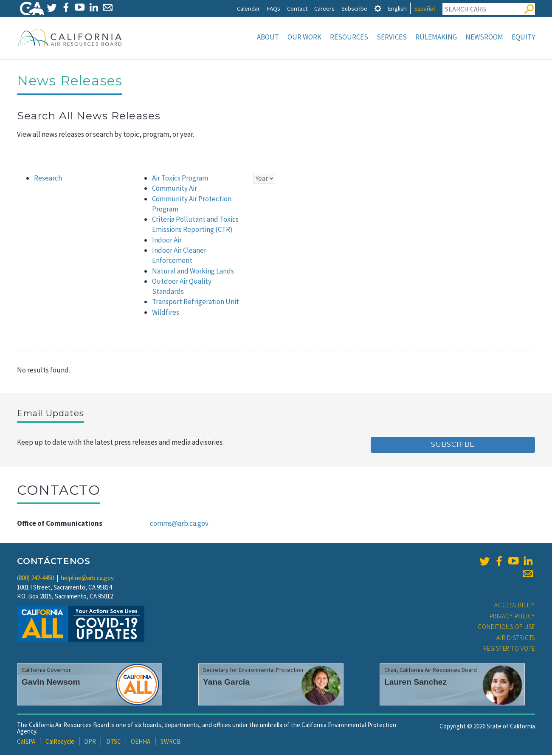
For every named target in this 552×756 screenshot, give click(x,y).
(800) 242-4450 (35, 579)
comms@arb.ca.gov (179, 524)
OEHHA (141, 742)
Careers (324, 8)
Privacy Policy (513, 617)
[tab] (378, 8)
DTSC (114, 742)
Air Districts (516, 639)
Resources (349, 37)
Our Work (304, 37)
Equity (523, 37)
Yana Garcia (226, 683)
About (268, 37)
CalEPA (26, 742)
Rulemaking (436, 37)
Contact (297, 8)
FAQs (273, 8)
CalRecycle (60, 742)
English (397, 8)
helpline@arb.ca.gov (87, 579)
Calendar (248, 8)
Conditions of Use (506, 628)
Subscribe (354, 8)
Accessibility (515, 606)
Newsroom (484, 37)
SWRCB (171, 742)
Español (424, 8)
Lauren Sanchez (415, 683)
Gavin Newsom (51, 683)
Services (392, 37)
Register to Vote (509, 649)
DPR (90, 742)
